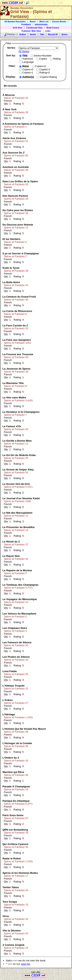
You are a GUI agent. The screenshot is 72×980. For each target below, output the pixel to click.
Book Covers (53, 28)
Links (48, 31)
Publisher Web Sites (31, 31)
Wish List (44, 22)
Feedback (26, 24)
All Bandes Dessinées (15, 22)
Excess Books (59, 22)
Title (42, 34)
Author (23, 34)
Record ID (53, 34)
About (33, 22)
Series (33, 34)
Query (65, 34)
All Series (24, 51)
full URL (36, 972)
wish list (25, 964)
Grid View (18, 28)
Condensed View (34, 28)
